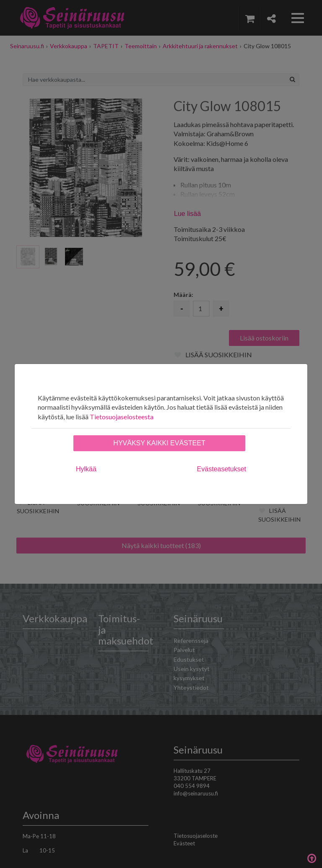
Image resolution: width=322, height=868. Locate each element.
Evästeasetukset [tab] (222, 469)
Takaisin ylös (312, 858)
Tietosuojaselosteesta (122, 417)
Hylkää (86, 469)
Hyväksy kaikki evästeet (159, 443)
